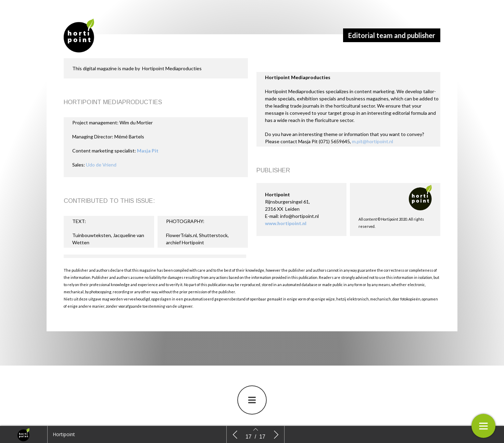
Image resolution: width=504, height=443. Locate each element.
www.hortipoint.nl (286, 224)
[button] (252, 401)
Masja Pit (148, 151)
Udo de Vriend (101, 165)
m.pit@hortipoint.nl (373, 142)
